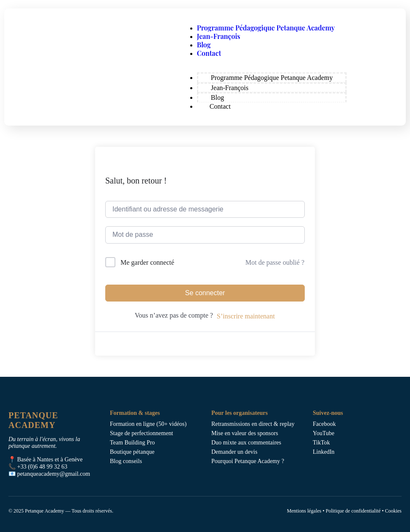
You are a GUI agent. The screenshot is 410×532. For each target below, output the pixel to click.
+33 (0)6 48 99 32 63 (42, 467)
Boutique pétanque (132, 452)
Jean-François (219, 36)
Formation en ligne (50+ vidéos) (148, 424)
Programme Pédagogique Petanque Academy (266, 28)
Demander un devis (234, 452)
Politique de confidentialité (353, 511)
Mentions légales (304, 511)
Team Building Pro (132, 443)
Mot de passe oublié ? (275, 262)
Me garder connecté (147, 262)
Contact (209, 53)
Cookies (393, 511)
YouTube (324, 433)
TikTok (321, 443)
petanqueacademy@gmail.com (54, 474)
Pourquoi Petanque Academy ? (248, 461)
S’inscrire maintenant (246, 316)
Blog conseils (126, 461)
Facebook (324, 424)
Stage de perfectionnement (141, 433)
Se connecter (205, 293)
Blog (204, 45)
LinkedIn (324, 452)
